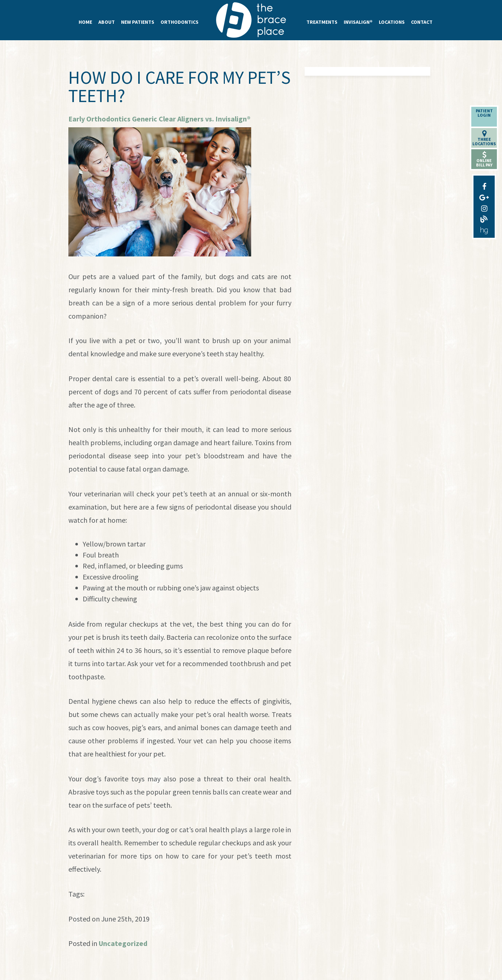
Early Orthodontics (99, 119)
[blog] (484, 218)
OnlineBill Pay (484, 159)
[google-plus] (484, 196)
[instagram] (484, 207)
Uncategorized (123, 943)
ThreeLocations (484, 138)
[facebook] (484, 185)
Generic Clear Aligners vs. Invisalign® (191, 119)
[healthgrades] (484, 229)
